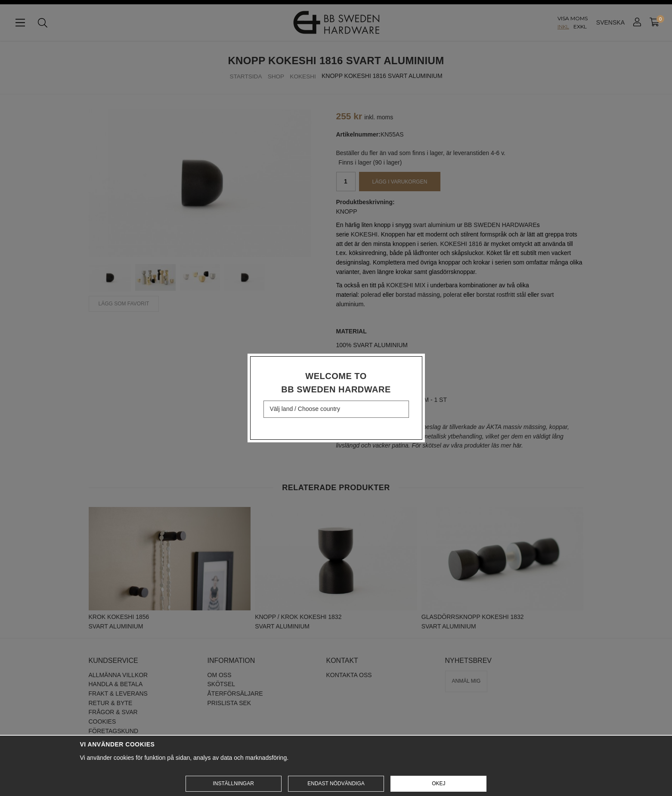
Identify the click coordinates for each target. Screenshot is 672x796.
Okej (438, 784)
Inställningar (233, 784)
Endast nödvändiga (336, 784)
